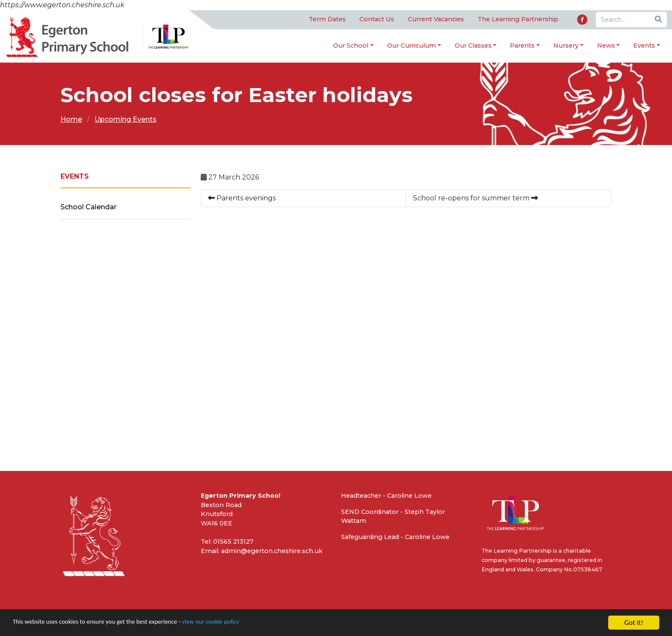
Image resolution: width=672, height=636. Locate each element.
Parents (522, 46)
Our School (351, 46)
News (606, 46)
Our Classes (473, 46)
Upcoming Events (125, 120)
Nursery (566, 46)
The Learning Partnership (518, 20)
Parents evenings (242, 198)
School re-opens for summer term (476, 198)
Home (71, 120)
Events (644, 46)
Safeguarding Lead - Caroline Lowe (395, 537)
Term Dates (327, 20)
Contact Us (377, 20)
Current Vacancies (436, 20)
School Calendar (88, 207)
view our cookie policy (238, 623)
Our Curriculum (411, 46)
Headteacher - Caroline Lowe (386, 496)
